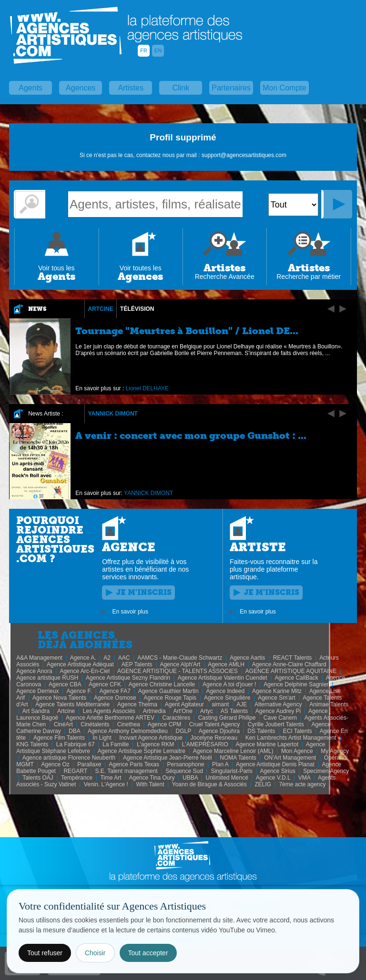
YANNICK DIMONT (113, 414)
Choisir (95, 953)
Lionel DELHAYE (147, 388)
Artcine (100, 309)
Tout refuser (45, 953)
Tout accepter (148, 953)
